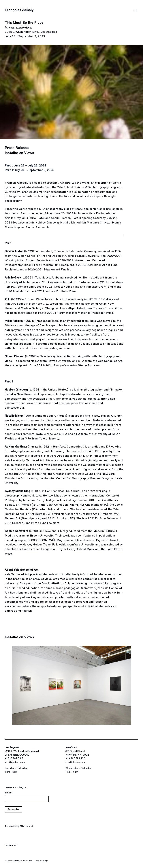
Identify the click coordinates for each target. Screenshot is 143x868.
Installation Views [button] (19, 153)
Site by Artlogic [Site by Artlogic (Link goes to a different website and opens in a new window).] (42, 861)
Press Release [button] (17, 148)
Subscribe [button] (13, 809)
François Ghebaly (19, 10)
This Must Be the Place (31, 27)
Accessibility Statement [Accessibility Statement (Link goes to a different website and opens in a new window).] (19, 826)
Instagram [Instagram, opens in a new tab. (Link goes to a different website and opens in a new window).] (11, 845)
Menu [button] (135, 10)
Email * (9, 793)
